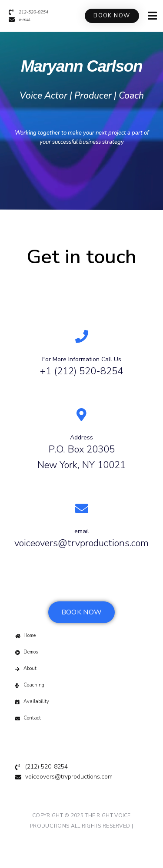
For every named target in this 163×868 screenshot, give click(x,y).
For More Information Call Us (82, 359)
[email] (82, 508)
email (82, 531)
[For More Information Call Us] (82, 337)
